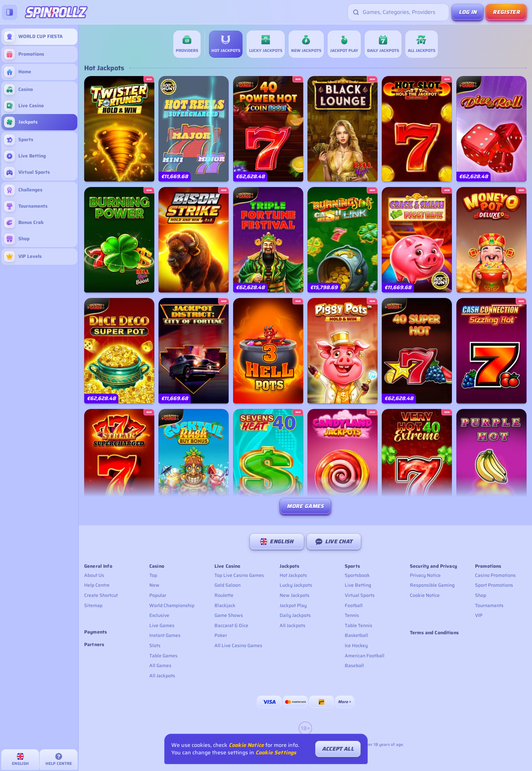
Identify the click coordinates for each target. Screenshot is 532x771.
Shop (481, 595)
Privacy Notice (425, 575)
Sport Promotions (494, 585)
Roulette (224, 595)
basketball (356, 635)
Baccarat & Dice (231, 625)
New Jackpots (294, 595)
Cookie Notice (425, 595)
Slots (155, 645)
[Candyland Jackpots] (343, 462)
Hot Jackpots (293, 575)
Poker (221, 635)
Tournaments (489, 605)
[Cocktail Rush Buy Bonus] (194, 462)
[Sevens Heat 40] (268, 462)
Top (153, 575)
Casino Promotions (495, 575)
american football (365, 656)
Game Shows (229, 615)
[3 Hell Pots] (268, 351)
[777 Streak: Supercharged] (119, 462)
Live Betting (358, 585)
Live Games (162, 625)
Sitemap (93, 605)
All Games (160, 665)
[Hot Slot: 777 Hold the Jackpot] (417, 129)
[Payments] (345, 702)
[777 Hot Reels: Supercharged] (194, 129)
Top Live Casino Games (239, 575)
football (354, 605)
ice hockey (356, 645)
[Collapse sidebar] (9, 12)
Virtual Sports (360, 595)
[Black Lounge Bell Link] (343, 129)
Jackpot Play (293, 605)
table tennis (358, 625)
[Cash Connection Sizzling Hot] (491, 351)
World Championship (172, 605)
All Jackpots (162, 676)
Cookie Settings (276, 753)
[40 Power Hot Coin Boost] (268, 129)
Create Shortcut (101, 595)
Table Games (163, 656)
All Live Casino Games (238, 645)
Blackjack (225, 605)
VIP (479, 615)
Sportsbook (357, 575)
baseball (354, 665)
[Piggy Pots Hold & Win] (343, 351)
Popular (158, 595)
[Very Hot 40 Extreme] (417, 462)
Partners (94, 645)
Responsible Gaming (432, 585)
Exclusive (159, 615)
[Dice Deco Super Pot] (119, 351)
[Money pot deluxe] (491, 240)
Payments (96, 632)
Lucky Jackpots (296, 585)
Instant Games (165, 635)
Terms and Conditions (434, 633)
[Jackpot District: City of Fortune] (194, 351)
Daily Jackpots (295, 615)
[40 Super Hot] (417, 351)
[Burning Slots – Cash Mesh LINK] (343, 240)
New (154, 585)
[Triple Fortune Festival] (268, 240)
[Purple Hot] (491, 462)
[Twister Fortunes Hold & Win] (119, 129)
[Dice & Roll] (491, 129)
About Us (94, 575)
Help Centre (97, 585)
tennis (352, 615)
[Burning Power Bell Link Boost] (119, 240)
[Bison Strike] (194, 240)
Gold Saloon (227, 585)
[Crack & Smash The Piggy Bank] (417, 240)
